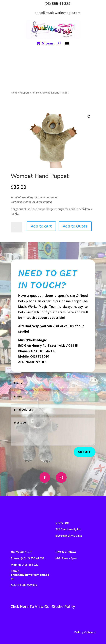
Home (14, 93)
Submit (84, 452)
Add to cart (41, 226)
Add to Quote (75, 226)
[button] (89, 117)
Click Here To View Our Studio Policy (43, 607)
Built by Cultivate (85, 632)
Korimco (36, 93)
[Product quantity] (16, 227)
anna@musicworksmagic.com (57, 13)
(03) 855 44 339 (57, 4)
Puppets (25, 93)
